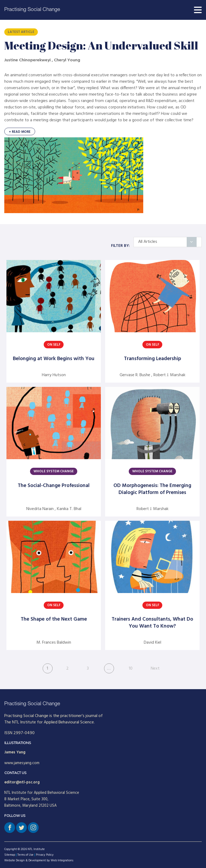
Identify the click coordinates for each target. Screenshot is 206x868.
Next (155, 669)
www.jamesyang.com (22, 763)
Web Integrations (62, 861)
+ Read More (20, 132)
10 (131, 669)
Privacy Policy (45, 855)
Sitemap (10, 855)
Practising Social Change (32, 10)
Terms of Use (25, 855)
